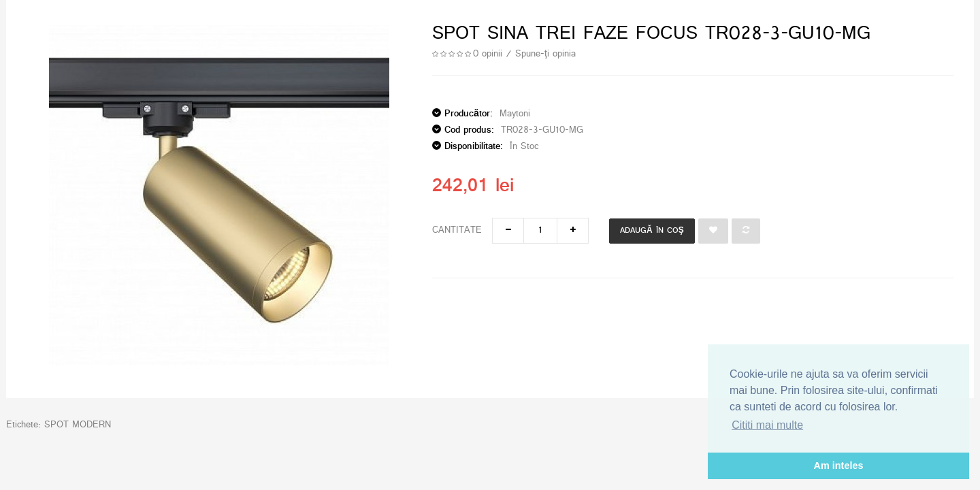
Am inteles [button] (839, 465)
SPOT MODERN (78, 425)
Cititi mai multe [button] (767, 425)
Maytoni (515, 114)
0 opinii (488, 54)
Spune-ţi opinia (545, 54)
